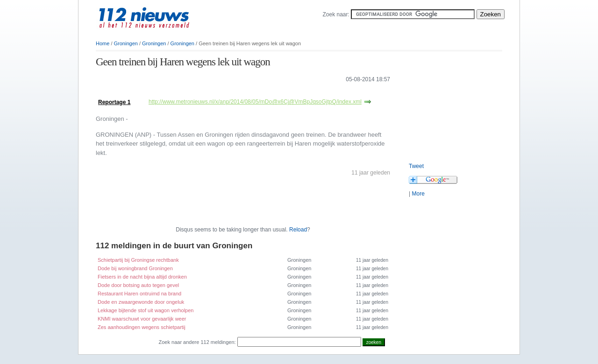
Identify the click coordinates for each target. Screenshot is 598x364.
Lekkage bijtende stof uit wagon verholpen (146, 310)
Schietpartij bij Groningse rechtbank (138, 260)
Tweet (416, 166)
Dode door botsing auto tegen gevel (138, 285)
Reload (298, 230)
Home (103, 43)
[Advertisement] (205, 93)
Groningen (126, 43)
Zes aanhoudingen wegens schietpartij (142, 327)
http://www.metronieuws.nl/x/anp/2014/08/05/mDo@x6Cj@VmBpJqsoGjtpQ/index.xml (255, 102)
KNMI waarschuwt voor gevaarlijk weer (142, 319)
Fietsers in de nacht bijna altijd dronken (142, 277)
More (418, 194)
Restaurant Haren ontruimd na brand (139, 294)
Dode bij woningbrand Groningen (135, 268)
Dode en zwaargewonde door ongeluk (141, 302)
